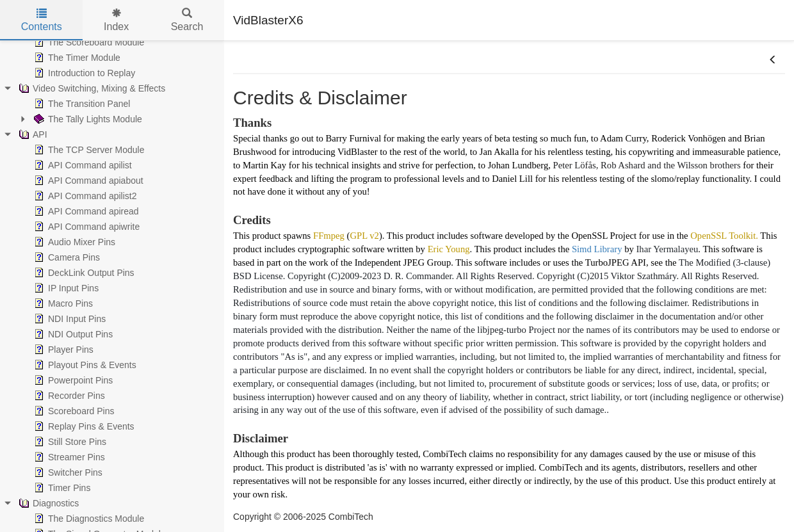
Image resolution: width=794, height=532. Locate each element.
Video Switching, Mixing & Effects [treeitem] (91, 88)
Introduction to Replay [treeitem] (83, 73)
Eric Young (449, 249)
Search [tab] (187, 20)
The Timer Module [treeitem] (76, 58)
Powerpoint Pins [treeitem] (72, 380)
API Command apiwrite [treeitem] (85, 227)
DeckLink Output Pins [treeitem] (83, 273)
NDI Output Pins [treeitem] (72, 334)
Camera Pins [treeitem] (66, 257)
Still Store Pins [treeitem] (69, 442)
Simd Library (597, 249)
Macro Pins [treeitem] (62, 303)
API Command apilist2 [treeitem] (84, 196)
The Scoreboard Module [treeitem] (88, 42)
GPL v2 (364, 236)
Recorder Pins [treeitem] (68, 396)
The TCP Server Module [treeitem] (88, 150)
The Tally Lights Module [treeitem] (87, 119)
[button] (773, 60)
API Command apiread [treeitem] (85, 211)
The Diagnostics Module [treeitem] (88, 519)
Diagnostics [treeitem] (47, 503)
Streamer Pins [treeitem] (68, 457)
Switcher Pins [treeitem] (67, 472)
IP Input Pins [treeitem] (65, 288)
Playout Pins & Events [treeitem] (84, 365)
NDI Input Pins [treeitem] (69, 319)
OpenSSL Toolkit (723, 236)
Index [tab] (116, 20)
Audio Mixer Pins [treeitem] (73, 242)
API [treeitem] (32, 134)
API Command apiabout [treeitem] (87, 181)
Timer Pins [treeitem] (61, 488)
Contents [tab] (42, 20)
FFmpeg (329, 236)
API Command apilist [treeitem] (82, 165)
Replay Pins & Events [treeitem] (83, 426)
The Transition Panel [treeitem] (81, 104)
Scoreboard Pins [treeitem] (73, 411)
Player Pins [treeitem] (62, 350)
